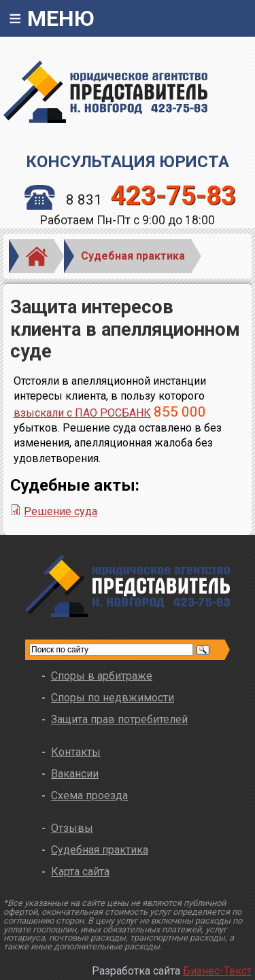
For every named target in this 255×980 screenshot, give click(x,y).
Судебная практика (133, 256)
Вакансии (75, 774)
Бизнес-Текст (217, 971)
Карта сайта (80, 872)
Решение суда (61, 511)
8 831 (130, 200)
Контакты (76, 752)
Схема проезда (89, 795)
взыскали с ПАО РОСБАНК (82, 413)
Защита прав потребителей (119, 719)
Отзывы (72, 828)
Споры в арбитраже (102, 676)
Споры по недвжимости (113, 698)
